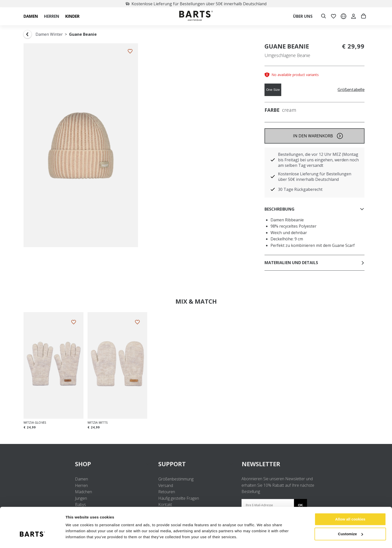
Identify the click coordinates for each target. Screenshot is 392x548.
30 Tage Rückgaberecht (300, 189)
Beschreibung (314, 209)
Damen (81, 479)
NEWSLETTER (261, 464)
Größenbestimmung (176, 479)
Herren (81, 485)
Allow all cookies (350, 507)
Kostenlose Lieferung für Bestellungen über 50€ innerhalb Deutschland (196, 4)
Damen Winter (49, 34)
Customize (350, 521)
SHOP (113, 464)
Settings (73, 538)
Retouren (167, 492)
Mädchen (83, 492)
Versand (166, 485)
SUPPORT (196, 464)
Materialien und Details (314, 263)
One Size (273, 90)
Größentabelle (351, 90)
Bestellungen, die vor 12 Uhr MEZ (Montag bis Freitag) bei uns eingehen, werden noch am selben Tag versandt (318, 160)
